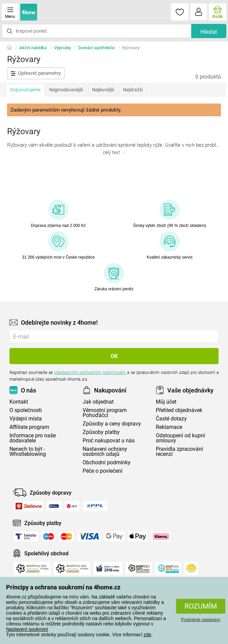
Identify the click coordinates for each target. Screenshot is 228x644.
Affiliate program (29, 427)
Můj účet (166, 402)
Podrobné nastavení (201, 620)
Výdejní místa (26, 419)
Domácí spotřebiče (96, 48)
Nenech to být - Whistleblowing (28, 451)
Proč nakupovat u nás (109, 441)
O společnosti (26, 410)
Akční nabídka (33, 48)
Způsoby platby (101, 432)
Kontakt (19, 402)
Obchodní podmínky (107, 462)
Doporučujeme (25, 90)
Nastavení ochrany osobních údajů (105, 451)
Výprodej (62, 48)
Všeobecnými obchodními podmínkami (90, 373)
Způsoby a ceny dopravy (112, 424)
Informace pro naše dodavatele (33, 438)
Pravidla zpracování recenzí (179, 451)
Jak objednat (98, 402)
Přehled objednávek (179, 410)
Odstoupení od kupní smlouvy (180, 438)
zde (148, 635)
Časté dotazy (171, 419)
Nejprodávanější (66, 90)
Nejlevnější (103, 90)
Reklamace (169, 427)
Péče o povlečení (103, 471)
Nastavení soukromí (27, 629)
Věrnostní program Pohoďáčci (105, 413)
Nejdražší (133, 90)
